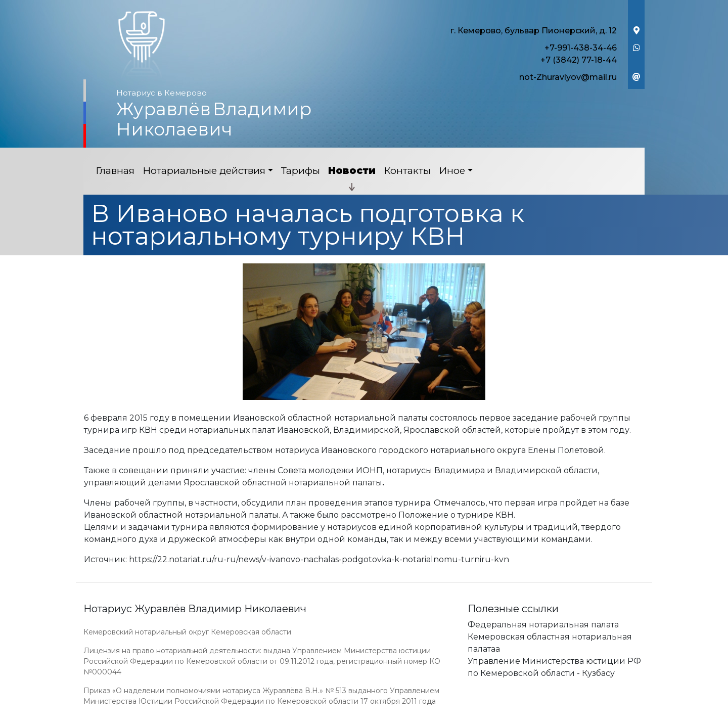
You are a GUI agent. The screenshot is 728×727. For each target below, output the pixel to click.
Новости (352, 171)
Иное (452, 171)
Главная (115, 171)
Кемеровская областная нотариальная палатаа (550, 643)
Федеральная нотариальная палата (543, 625)
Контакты (407, 171)
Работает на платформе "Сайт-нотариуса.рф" (566, 721)
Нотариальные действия (204, 171)
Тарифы (301, 171)
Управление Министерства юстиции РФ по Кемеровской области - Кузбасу (554, 667)
